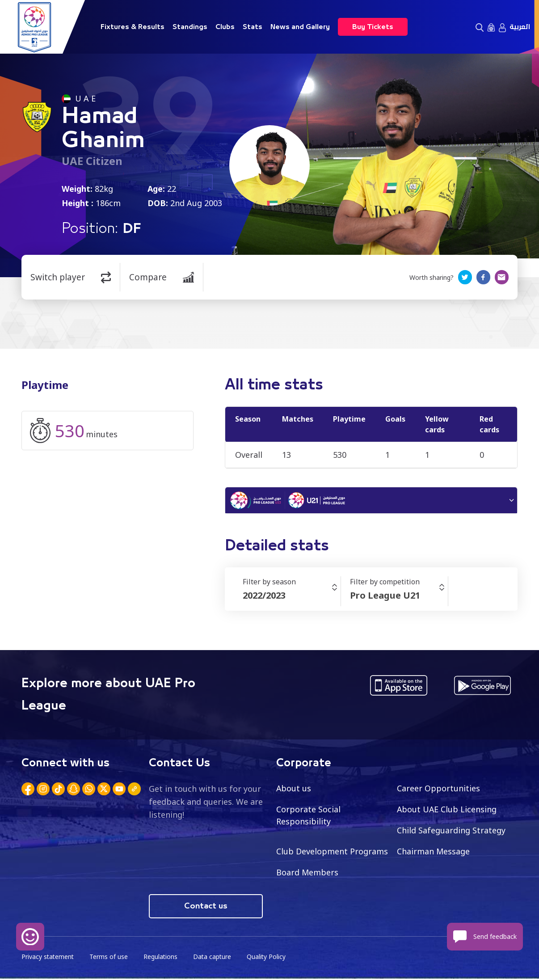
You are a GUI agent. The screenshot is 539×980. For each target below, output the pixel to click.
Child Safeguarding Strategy (451, 831)
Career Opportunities (438, 789)
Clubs (225, 27)
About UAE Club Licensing (447, 810)
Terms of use (110, 958)
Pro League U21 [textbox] (385, 596)
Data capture (214, 958)
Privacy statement (48, 958)
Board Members (307, 873)
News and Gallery (300, 27)
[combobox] (292, 596)
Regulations (162, 958)
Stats (253, 27)
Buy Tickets (373, 27)
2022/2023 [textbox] (264, 596)
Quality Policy (269, 958)
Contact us (206, 907)
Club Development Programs (332, 852)
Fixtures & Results (133, 27)
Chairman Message (434, 852)
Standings (190, 27)
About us (294, 789)
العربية (520, 27)
